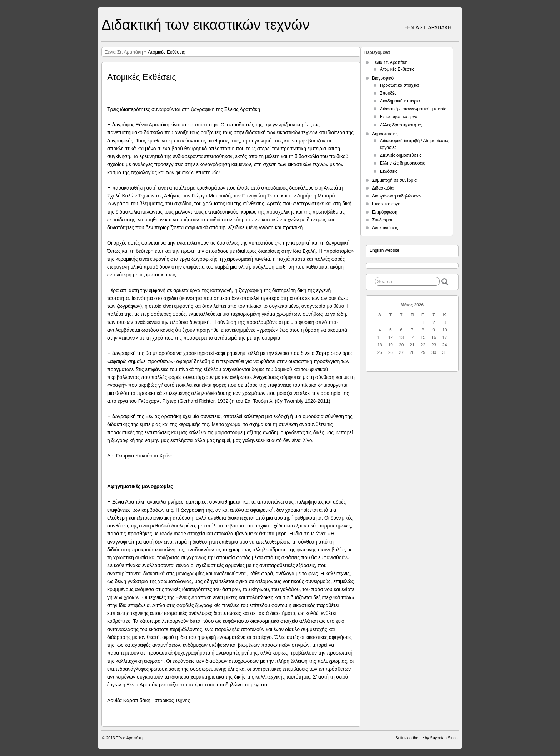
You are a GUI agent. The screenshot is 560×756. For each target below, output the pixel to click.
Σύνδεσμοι (382, 220)
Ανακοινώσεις (385, 228)
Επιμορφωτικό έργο (399, 117)
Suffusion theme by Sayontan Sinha (427, 738)
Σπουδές (388, 93)
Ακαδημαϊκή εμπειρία (400, 101)
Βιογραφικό (383, 78)
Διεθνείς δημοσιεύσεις (401, 155)
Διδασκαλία (383, 188)
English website (384, 250)
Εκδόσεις (389, 171)
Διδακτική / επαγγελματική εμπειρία (413, 109)
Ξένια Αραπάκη (129, 738)
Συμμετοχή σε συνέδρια (394, 180)
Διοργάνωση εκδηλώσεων (397, 196)
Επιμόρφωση (385, 212)
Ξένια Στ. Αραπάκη (124, 52)
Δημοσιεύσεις (385, 134)
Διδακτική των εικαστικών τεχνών (205, 25)
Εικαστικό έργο (386, 204)
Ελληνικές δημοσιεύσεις (402, 163)
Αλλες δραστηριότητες (401, 125)
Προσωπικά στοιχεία (399, 85)
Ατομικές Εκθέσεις (397, 69)
